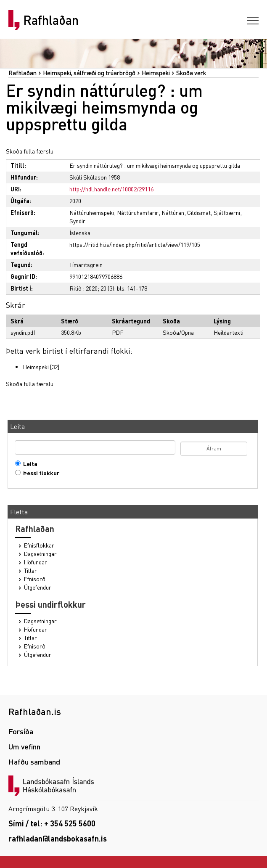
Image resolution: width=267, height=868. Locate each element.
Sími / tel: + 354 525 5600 (52, 823)
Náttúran (173, 212)
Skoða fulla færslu (30, 151)
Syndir (77, 221)
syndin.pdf (23, 332)
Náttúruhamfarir (138, 212)
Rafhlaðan (51, 20)
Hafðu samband (34, 761)
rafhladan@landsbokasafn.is (58, 838)
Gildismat (199, 212)
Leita (28, 464)
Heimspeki (156, 73)
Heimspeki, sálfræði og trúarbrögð (89, 73)
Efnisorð (35, 579)
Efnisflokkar (39, 545)
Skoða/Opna (178, 332)
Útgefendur (38, 587)
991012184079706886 (96, 276)
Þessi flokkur (39, 473)
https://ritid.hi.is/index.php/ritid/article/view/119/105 (135, 244)
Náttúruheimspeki (92, 212)
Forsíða (21, 731)
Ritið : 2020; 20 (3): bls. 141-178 (108, 288)
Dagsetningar (40, 554)
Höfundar (36, 562)
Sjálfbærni (227, 212)
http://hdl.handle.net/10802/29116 (111, 189)
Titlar (30, 570)
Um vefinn (24, 746)
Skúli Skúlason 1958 (95, 177)
